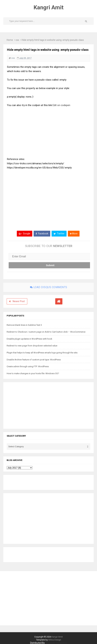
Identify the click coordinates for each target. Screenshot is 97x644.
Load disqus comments (49, 287)
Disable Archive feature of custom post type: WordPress (34, 360)
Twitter (59, 234)
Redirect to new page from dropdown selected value (32, 346)
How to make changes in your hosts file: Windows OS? (33, 373)
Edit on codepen (62, 105)
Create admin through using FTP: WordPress (28, 366)
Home (10, 40)
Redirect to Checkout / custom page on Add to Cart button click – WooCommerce (46, 332)
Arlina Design (55, 640)
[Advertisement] (49, 197)
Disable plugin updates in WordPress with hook (29, 339)
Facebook (42, 234)
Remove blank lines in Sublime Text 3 (24, 325)
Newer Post (19, 301)
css (17, 40)
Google (25, 234)
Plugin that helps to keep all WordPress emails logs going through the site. (42, 353)
